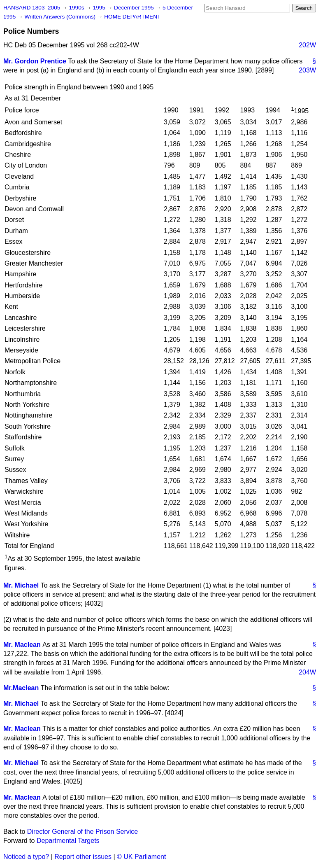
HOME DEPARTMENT (132, 17)
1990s (77, 8)
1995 (100, 8)
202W (307, 45)
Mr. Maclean (22, 645)
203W (307, 70)
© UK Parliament (141, 857)
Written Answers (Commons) (61, 17)
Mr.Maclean (21, 688)
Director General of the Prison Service (82, 832)
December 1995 (135, 8)
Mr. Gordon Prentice (35, 61)
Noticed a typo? (26, 857)
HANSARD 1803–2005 (32, 8)
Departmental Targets (68, 841)
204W (307, 672)
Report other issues (83, 857)
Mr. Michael (21, 585)
